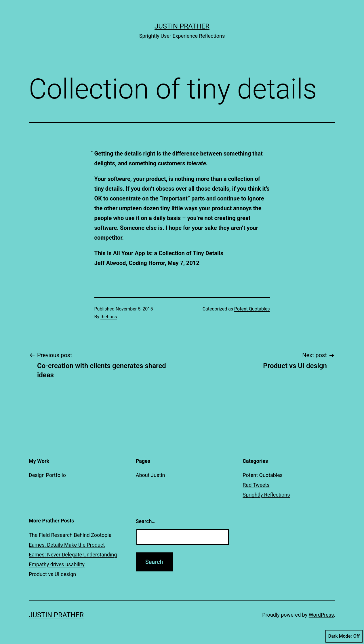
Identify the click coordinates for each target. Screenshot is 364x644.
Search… (146, 521)
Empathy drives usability (57, 564)
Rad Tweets (256, 485)
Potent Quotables (252, 309)
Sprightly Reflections (266, 495)
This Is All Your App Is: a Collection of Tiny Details (159, 253)
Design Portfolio (47, 475)
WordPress (321, 615)
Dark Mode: (344, 636)
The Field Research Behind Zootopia (70, 535)
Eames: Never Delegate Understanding (73, 555)
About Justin (150, 475)
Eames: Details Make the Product (67, 545)
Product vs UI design (52, 574)
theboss (109, 317)
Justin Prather (182, 26)
